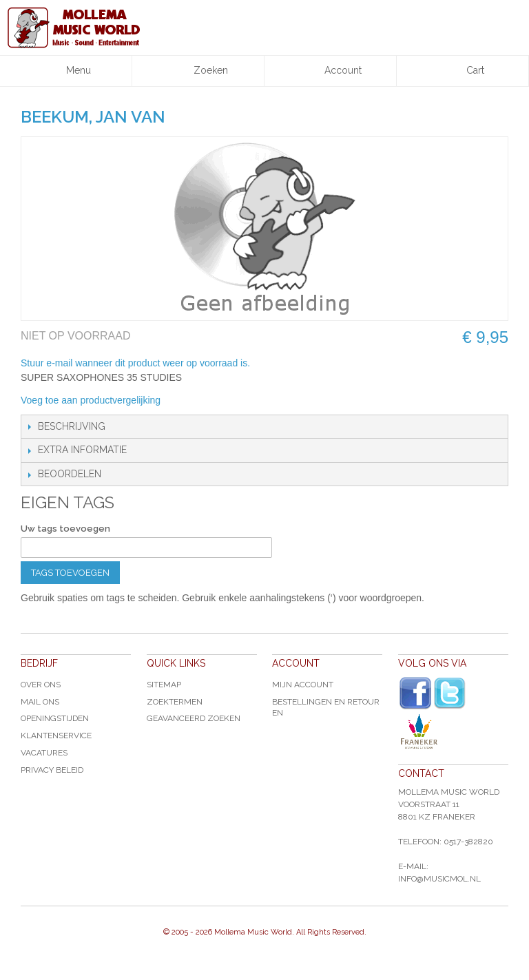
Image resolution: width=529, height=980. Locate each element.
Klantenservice (56, 736)
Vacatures (44, 753)
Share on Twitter (245, 401)
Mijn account (303, 685)
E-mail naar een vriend (189, 401)
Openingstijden (55, 718)
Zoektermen (175, 702)
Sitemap (164, 685)
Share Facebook (217, 401)
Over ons (41, 685)
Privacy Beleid (52, 770)
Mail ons (40, 702)
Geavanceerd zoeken (194, 718)
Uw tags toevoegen (65, 529)
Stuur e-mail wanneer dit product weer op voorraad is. (135, 363)
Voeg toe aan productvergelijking (91, 400)
